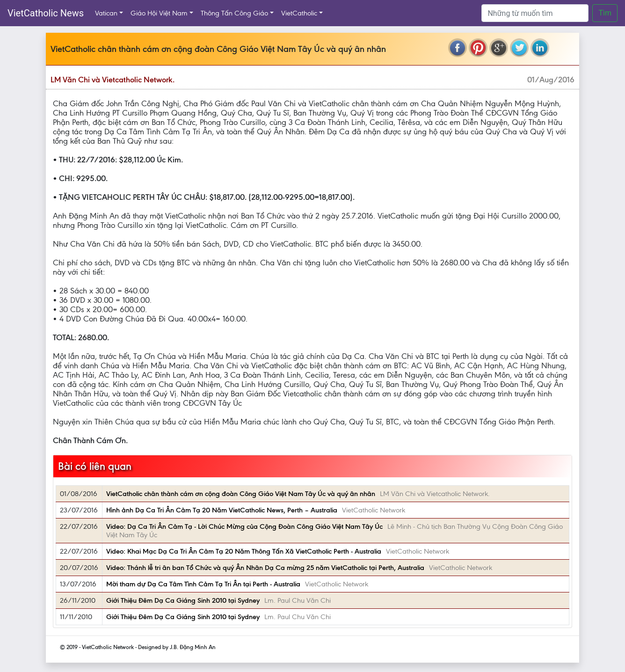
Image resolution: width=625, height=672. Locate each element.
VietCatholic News (46, 13)
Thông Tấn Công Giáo (234, 13)
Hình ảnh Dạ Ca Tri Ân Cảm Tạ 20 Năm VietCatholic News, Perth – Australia (222, 510)
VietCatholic (299, 13)
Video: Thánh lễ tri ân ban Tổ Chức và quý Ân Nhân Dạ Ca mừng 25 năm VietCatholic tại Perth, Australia (265, 568)
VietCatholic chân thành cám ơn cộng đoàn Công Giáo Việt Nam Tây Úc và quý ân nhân (241, 494)
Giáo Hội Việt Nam (159, 13)
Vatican (106, 13)
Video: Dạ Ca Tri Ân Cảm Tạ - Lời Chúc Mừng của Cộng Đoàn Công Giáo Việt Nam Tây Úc (244, 526)
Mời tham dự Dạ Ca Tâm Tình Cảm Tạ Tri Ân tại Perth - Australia (203, 584)
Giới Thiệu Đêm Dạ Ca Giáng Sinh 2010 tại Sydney (183, 600)
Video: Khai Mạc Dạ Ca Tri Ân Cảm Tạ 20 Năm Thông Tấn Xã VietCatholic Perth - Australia (244, 551)
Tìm (605, 13)
